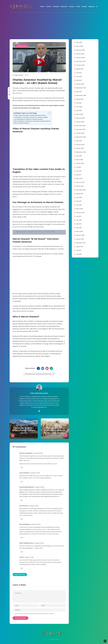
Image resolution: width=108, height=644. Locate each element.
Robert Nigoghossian (26, 543)
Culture (49, 7)
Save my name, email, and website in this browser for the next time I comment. (35, 614)
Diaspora (92, 7)
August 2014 (80, 247)
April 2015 (79, 228)
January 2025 (80, 54)
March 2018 (79, 160)
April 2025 (79, 43)
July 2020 (79, 103)
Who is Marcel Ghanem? (22, 123)
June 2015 (79, 220)
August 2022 (80, 69)
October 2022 (80, 65)
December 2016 (81, 190)
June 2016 (79, 197)
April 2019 (79, 141)
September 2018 (81, 152)
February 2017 (80, 182)
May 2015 (79, 224)
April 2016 (79, 205)
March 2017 (79, 179)
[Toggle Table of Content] (49, 113)
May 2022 (79, 80)
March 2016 (79, 209)
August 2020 (80, 99)
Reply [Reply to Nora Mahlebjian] (22, 538)
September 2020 (81, 95)
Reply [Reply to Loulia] (22, 568)
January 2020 (80, 122)
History (72, 7)
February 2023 (80, 58)
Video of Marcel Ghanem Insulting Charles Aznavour (30, 115)
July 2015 (79, 216)
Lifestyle (56, 7)
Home (42, 7)
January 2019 (80, 148)
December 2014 (81, 243)
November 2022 (81, 61)
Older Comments (20, 575)
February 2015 (80, 235)
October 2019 (80, 133)
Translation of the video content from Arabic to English (31, 117)
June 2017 (79, 171)
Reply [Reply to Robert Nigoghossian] (22, 552)
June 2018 (79, 156)
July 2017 (79, 167)
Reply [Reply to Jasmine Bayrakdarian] (22, 500)
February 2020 (80, 118)
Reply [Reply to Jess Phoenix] (22, 519)
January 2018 (80, 163)
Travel (78, 7)
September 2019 (81, 137)
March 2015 (79, 231)
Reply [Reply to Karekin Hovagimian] (22, 467)
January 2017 (80, 186)
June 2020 (79, 107)
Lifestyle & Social (22, 46)
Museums (64, 7)
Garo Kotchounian (39, 393)
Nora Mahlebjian (25, 524)
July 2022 (79, 73)
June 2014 (79, 254)
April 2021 (79, 92)
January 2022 (80, 84)
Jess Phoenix (24, 506)
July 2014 (79, 250)
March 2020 (80, 114)
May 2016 (79, 201)
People (84, 7)
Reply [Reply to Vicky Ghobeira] (22, 482)
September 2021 (81, 88)
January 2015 (80, 239)
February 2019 (80, 145)
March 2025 (80, 46)
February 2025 (80, 50)
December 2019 (81, 126)
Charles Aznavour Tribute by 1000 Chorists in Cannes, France (35, 232)
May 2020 (79, 111)
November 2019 (81, 129)
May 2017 (79, 175)
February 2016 (80, 213)
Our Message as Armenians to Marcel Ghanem (29, 119)
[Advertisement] (54, 24)
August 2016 (80, 194)
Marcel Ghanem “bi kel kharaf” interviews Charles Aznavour (33, 121)
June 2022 (79, 77)
